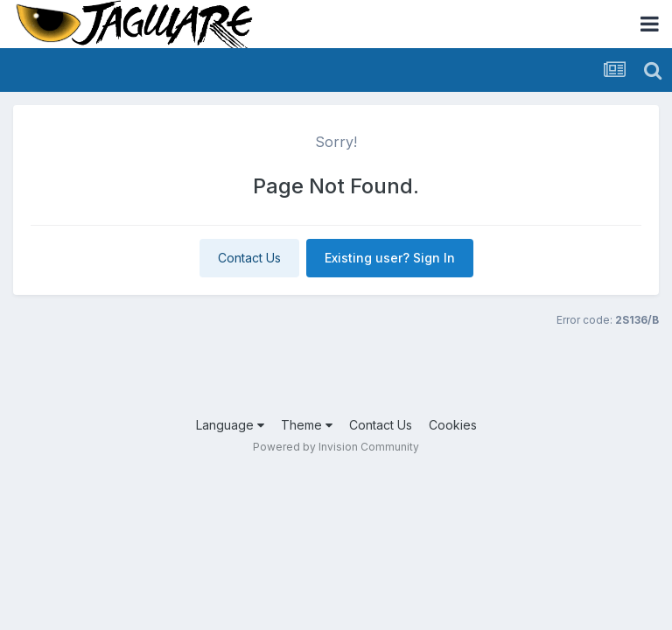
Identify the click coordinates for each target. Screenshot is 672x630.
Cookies (453, 425)
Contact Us (249, 258)
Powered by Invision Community (336, 447)
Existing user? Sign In (390, 258)
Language (230, 425)
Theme (307, 425)
